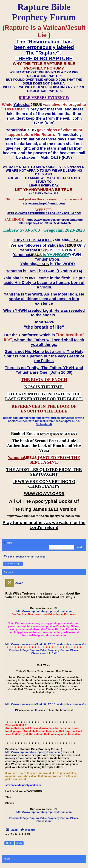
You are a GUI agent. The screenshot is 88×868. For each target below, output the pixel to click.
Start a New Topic (13, 564)
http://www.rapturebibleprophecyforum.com (44, 611)
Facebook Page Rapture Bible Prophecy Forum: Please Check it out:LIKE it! (44, 652)
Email (14, 830)
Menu (8, 543)
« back (7, 859)
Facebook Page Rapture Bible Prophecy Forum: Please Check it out (44, 819)
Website (30, 830)
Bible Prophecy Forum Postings (24, 557)
